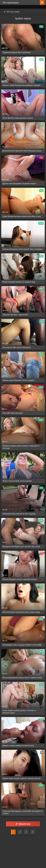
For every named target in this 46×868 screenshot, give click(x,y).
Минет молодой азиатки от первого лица (19, 282)
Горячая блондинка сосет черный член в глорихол (22, 249)
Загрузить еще (23, 824)
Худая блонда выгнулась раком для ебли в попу (22, 216)
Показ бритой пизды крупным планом (18, 118)
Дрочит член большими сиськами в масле (19, 183)
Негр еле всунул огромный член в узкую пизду (21, 612)
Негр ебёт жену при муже (13, 413)
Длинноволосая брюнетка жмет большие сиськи (22, 151)
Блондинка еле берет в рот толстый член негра (21, 546)
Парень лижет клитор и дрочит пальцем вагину (21, 778)
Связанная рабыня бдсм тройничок (17, 52)
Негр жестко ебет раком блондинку (17, 347)
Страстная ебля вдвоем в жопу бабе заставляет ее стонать (22, 812)
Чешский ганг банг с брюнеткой (15, 315)
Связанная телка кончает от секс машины (19, 514)
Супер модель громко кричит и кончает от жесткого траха (19, 712)
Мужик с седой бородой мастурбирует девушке (21, 85)
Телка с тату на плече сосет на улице (17, 481)
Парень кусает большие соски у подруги (19, 380)
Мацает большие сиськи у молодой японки (20, 579)
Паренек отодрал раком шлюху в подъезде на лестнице (21, 447)
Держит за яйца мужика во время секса (18, 745)
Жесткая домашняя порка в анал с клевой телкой (22, 678)
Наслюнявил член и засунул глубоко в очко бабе (22, 645)
